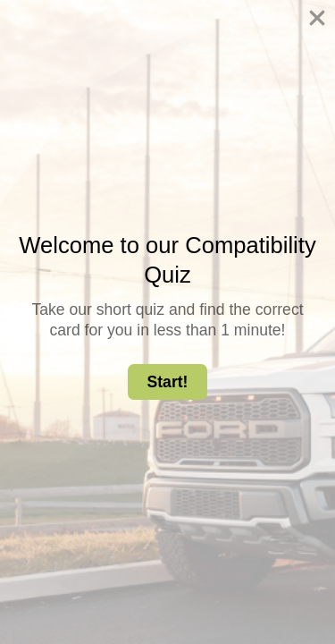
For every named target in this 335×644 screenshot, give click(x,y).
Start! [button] (168, 382)
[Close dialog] (313, 22)
